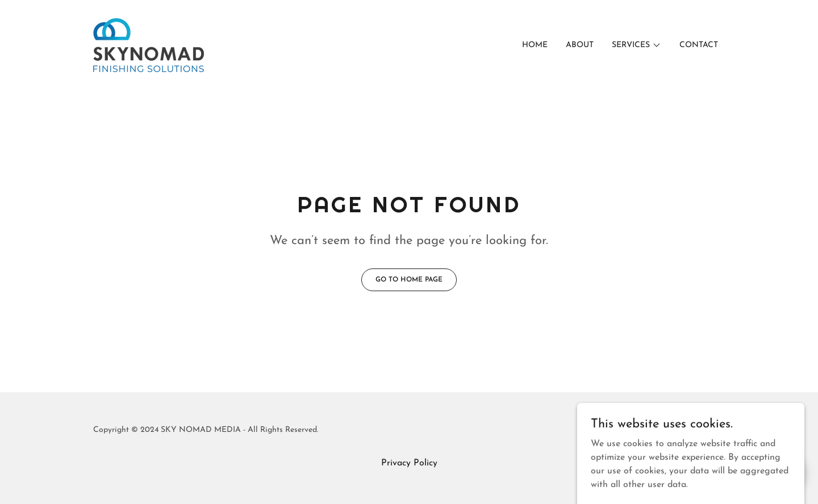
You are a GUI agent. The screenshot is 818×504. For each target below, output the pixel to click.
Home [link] (535, 45)
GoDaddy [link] (708, 430)
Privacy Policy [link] (409, 463)
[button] (637, 45)
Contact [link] (699, 45)
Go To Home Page (409, 280)
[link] (149, 45)
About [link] (580, 45)
